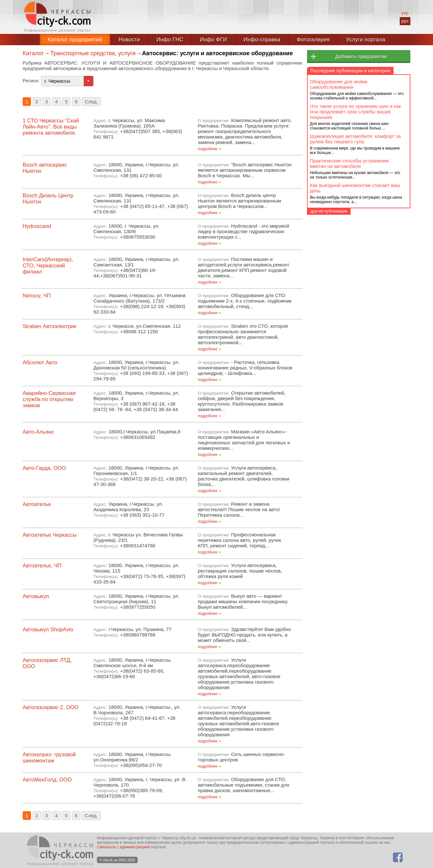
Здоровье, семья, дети (338, 94)
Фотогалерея (313, 40)
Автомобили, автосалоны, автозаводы (354, 217)
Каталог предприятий (75, 40)
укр (405, 13)
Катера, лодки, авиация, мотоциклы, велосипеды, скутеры (352, 259)
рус (405, 21)
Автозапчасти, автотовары (341, 209)
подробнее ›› (209, 149)
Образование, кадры (335, 106)
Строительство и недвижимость (349, 176)
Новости (129, 40)
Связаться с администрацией (123, 847)
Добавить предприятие (361, 56)
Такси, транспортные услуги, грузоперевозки (343, 271)
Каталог (33, 53)
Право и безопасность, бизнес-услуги (356, 129)
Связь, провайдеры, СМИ (341, 164)
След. (91, 102)
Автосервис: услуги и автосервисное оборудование (356, 226)
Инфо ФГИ (213, 40)
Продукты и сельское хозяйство (349, 141)
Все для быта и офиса (337, 83)
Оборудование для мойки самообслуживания (339, 310)
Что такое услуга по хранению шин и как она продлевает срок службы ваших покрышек (355, 337)
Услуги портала (366, 40)
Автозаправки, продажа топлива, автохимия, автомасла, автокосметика (354, 200)
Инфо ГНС (170, 40)
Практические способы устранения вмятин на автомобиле (349, 389)
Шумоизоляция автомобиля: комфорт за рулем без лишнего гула (355, 364)
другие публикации (329, 436)
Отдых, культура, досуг (338, 118)
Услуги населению (332, 283)
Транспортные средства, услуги (93, 53)
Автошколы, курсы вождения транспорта (357, 236)
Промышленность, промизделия (350, 152)
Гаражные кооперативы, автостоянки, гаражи (353, 246)
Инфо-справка (262, 40)
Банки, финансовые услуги (343, 71)
